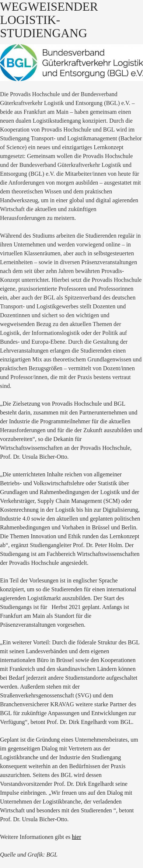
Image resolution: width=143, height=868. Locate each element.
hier (76, 837)
